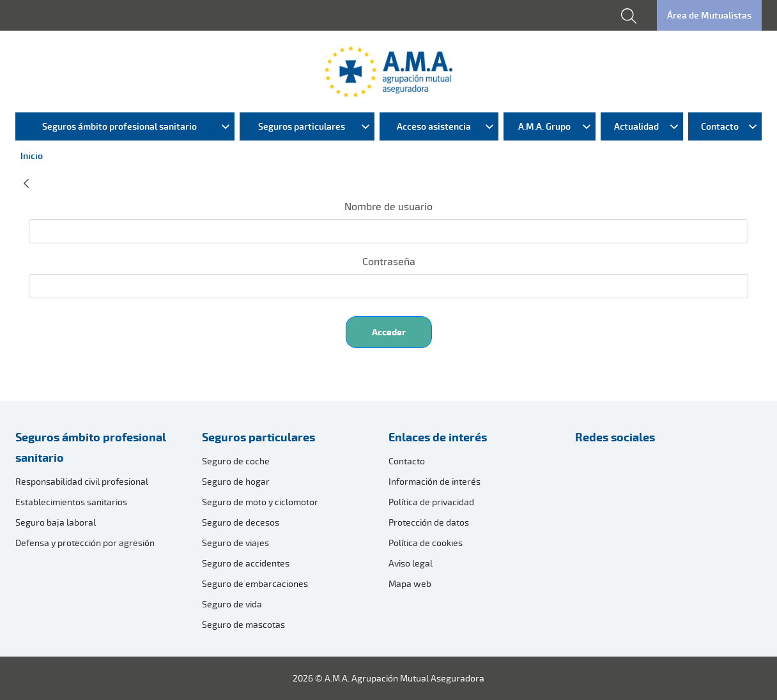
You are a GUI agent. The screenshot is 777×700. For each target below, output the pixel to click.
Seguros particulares (258, 437)
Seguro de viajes (235, 543)
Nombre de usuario (388, 206)
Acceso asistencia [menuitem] (434, 126)
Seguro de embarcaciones (255, 583)
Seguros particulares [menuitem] (302, 126)
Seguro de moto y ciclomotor (260, 502)
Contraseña (389, 261)
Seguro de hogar (236, 481)
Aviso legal (411, 563)
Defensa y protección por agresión (85, 543)
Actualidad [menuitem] (636, 126)
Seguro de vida (232, 604)
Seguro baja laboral (56, 522)
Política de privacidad (431, 502)
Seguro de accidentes (246, 563)
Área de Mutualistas (709, 15)
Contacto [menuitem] (720, 126)
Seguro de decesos (241, 522)
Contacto (407, 461)
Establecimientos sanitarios (71, 502)
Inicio (32, 156)
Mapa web (410, 583)
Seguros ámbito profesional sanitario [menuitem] (119, 126)
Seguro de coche (236, 461)
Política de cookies (426, 543)
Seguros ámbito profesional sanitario (91, 447)
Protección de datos (429, 522)
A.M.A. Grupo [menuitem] (544, 126)
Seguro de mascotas (243, 624)
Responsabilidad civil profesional (82, 481)
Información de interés (435, 481)
